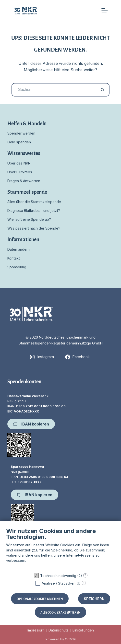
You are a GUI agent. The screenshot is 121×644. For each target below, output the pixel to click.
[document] (60, 549)
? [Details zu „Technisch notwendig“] (85, 575)
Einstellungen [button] (83, 630)
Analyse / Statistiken (59, 583)
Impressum (36, 630)
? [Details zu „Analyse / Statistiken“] (84, 583)
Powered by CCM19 (61, 639)
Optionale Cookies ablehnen (40, 599)
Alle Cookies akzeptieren (60, 612)
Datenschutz (59, 630)
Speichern (94, 599)
